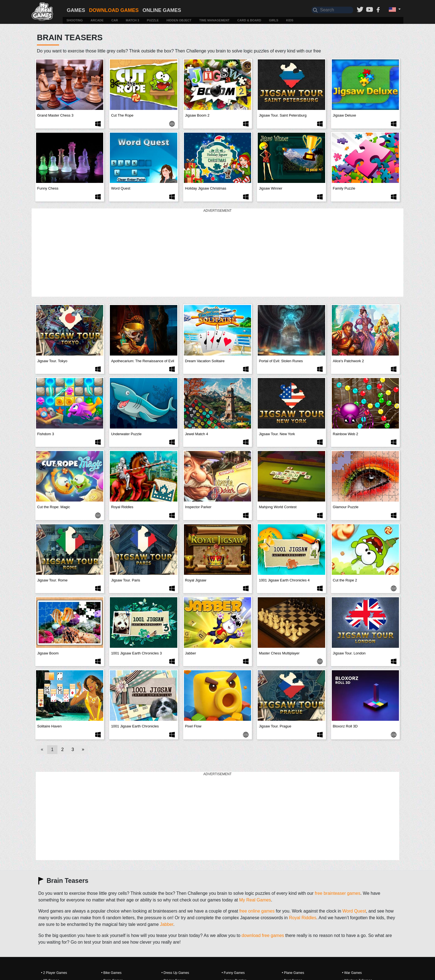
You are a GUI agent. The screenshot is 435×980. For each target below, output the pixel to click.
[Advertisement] (217, 253)
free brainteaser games (337, 893)
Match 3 (132, 20)
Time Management (214, 20)
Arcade (97, 20)
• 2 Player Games (54, 973)
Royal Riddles (303, 918)
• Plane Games (293, 973)
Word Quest (354, 911)
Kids (290, 20)
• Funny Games (233, 973)
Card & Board (249, 20)
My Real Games (255, 900)
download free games (263, 935)
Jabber (166, 924)
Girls (274, 20)
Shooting (75, 20)
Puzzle (153, 20)
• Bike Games (111, 973)
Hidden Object (179, 20)
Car (115, 20)
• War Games (352, 973)
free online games (257, 911)
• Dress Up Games (175, 973)
